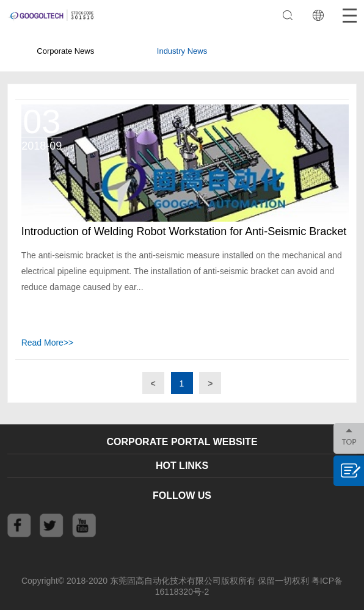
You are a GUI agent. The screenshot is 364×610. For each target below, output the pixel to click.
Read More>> (48, 343)
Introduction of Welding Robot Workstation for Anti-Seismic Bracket (184, 231)
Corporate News (65, 51)
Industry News (182, 51)
